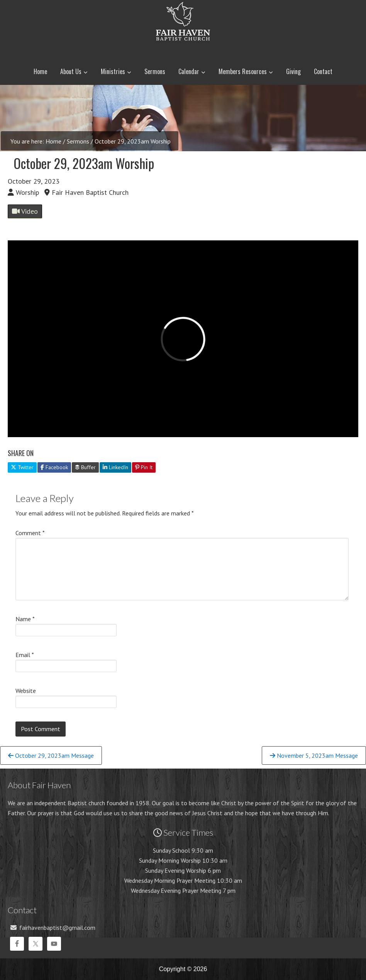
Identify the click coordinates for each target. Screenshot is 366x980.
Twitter (22, 467)
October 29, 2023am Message (51, 755)
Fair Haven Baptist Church (183, 48)
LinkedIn (115, 467)
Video (25, 211)
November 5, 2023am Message (314, 755)
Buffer (85, 467)
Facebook (54, 467)
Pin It (144, 467)
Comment (30, 533)
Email (25, 655)
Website (26, 691)
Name (25, 619)
